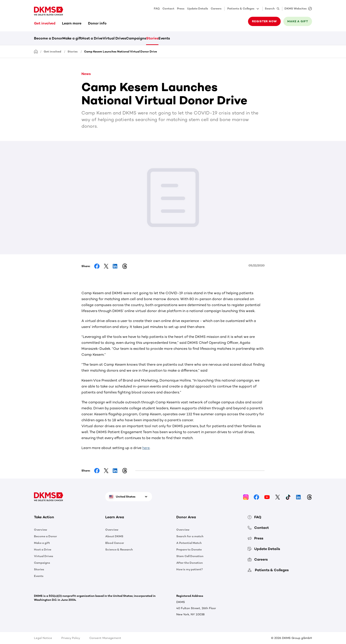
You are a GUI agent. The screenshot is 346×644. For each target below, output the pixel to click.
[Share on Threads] (125, 266)
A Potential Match (189, 543)
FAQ (157, 8)
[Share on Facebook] (97, 266)
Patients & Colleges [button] (244, 9)
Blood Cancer (115, 543)
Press (181, 8)
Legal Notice (43, 638)
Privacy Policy (71, 638)
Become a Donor (48, 38)
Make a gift (298, 21)
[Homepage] (36, 51)
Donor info (97, 23)
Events (164, 38)
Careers (216, 8)
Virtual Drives (114, 38)
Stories (152, 38)
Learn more (72, 23)
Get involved (45, 23)
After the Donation (190, 563)
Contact (168, 8)
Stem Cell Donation (190, 556)
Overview (40, 530)
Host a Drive (92, 38)
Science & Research (119, 549)
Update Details (198, 8)
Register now (264, 21)
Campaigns (136, 38)
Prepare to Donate (189, 549)
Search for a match (190, 536)
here (146, 448)
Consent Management (105, 638)
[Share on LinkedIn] (115, 266)
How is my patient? (190, 569)
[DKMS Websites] (297, 9)
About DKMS (114, 536)
